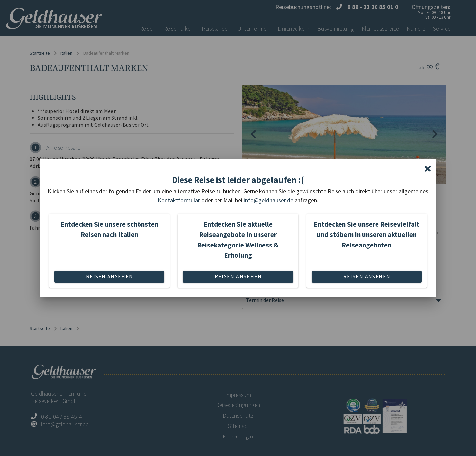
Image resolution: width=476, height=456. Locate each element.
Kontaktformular (179, 200)
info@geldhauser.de (268, 200)
